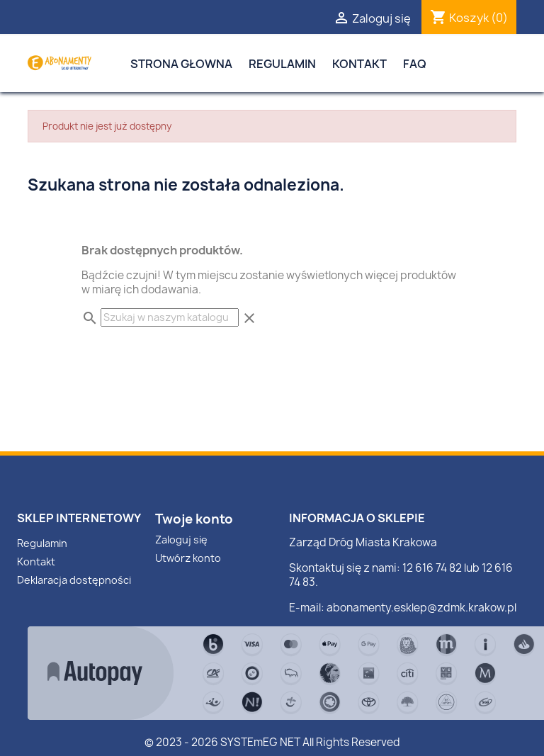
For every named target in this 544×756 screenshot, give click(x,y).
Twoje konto (194, 519)
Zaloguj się (181, 540)
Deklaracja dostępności (74, 580)
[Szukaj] (170, 317)
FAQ (415, 64)
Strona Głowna (181, 64)
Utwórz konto (188, 558)
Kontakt (359, 64)
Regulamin (282, 64)
